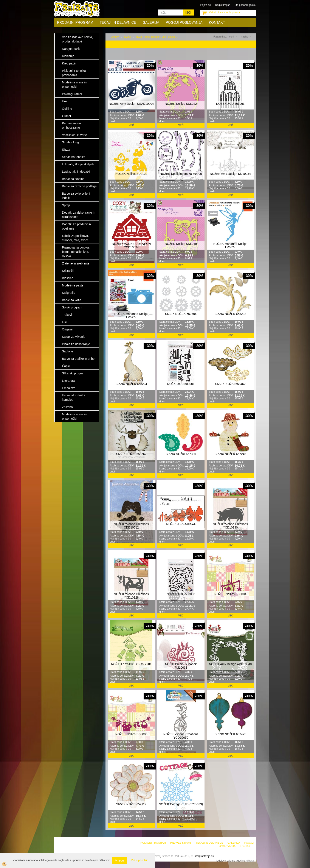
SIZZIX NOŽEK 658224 (131, 384)
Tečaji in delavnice (118, 23)
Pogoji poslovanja (184, 23)
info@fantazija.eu (204, 856)
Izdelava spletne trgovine (231, 861)
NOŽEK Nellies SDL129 (131, 174)
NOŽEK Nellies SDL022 (181, 104)
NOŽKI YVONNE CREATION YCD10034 (131, 246)
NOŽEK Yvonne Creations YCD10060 (181, 736)
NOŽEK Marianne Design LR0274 (131, 316)
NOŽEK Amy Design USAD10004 (131, 104)
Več (131, 125)
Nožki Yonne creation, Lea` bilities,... (157, 37)
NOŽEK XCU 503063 (230, 104)
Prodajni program (75, 23)
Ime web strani (181, 843)
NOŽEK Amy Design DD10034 (230, 174)
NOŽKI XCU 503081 (181, 384)
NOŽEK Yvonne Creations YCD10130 (230, 526)
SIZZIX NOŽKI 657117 (131, 804)
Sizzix (127, 37)
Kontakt (217, 23)
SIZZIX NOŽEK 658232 (230, 314)
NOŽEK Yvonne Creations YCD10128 (131, 596)
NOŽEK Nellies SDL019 (181, 244)
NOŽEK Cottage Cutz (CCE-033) (181, 804)
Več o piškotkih (140, 860)
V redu (119, 860)
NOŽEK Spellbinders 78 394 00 (181, 174)
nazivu (246, 37)
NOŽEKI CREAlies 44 (181, 524)
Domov (115, 37)
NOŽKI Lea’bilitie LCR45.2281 (131, 664)
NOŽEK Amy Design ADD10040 (230, 664)
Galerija (151, 23)
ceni (233, 37)
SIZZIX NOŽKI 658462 (230, 384)
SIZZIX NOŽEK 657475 (230, 734)
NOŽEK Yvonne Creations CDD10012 (131, 526)
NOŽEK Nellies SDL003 (131, 734)
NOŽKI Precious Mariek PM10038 (181, 666)
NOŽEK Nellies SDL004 (230, 594)
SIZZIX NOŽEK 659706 (181, 314)
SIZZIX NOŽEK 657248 (230, 454)
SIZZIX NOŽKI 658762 (131, 454)
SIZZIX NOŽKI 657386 (181, 454)
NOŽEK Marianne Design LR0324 (230, 246)
